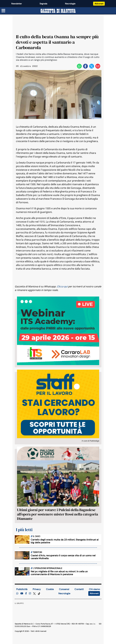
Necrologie (70, 4)
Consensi (64, 589)
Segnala (43, 4)
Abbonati (99, 4)
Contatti (79, 589)
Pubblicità (22, 589)
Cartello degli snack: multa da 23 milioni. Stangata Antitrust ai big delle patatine (65, 541)
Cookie (50, 589)
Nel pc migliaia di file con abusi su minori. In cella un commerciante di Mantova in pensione (59, 573)
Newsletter (17, 4)
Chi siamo (94, 589)
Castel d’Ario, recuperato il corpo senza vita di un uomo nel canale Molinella (63, 557)
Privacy (37, 589)
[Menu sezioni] (3, 11)
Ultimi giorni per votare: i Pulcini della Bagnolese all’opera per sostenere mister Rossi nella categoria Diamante (57, 514)
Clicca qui (62, 286)
